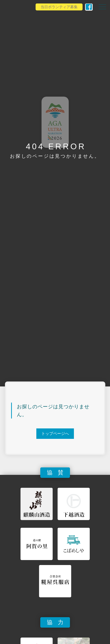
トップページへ (55, 434)
